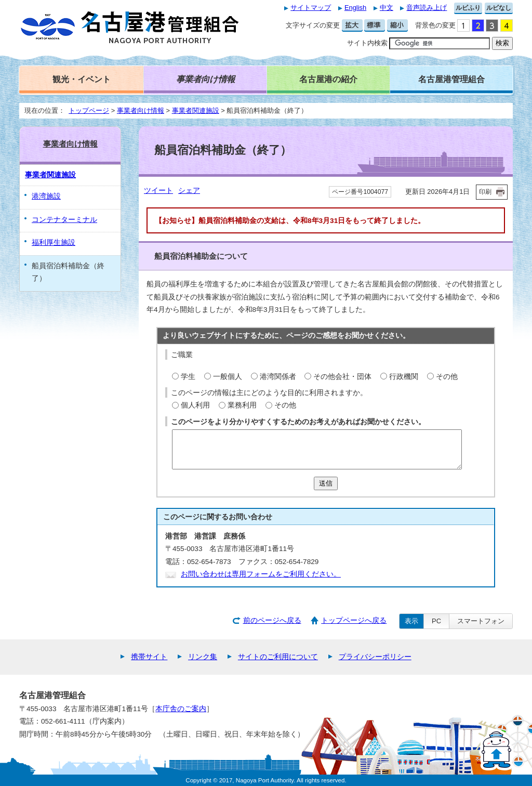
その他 (447, 377)
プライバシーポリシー (375, 657)
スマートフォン (481, 621)
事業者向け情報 (141, 110)
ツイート (158, 191)
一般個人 (228, 377)
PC (436, 621)
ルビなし (499, 8)
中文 (387, 8)
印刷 (485, 192)
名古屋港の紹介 (328, 79)
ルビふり (468, 8)
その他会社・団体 (342, 377)
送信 (326, 483)
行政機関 (404, 377)
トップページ (89, 110)
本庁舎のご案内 (181, 709)
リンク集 (203, 657)
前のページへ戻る (272, 620)
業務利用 (242, 405)
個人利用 (195, 405)
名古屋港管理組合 (451, 79)
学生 (188, 377)
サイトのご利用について (278, 657)
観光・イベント (82, 79)
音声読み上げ (427, 8)
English (355, 8)
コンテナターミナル (64, 220)
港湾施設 (46, 196)
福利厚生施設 (54, 243)
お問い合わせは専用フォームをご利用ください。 (261, 574)
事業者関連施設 (196, 110)
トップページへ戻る (354, 620)
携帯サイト (149, 657)
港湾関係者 (278, 377)
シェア (189, 191)
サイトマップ (311, 8)
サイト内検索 (367, 43)
